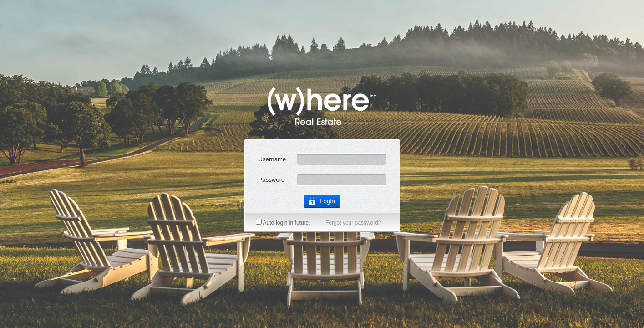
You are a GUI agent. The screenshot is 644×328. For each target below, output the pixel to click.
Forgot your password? (353, 223)
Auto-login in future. (283, 223)
